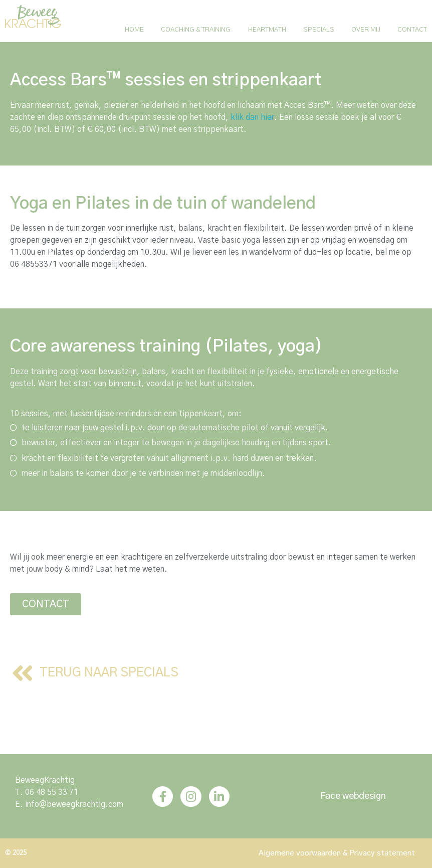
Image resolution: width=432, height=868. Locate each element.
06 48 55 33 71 (52, 792)
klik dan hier (252, 117)
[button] (46, 604)
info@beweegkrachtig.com (74, 804)
